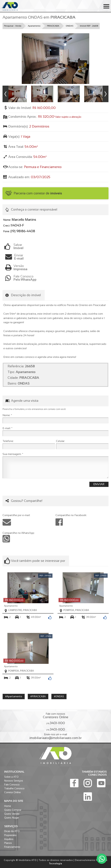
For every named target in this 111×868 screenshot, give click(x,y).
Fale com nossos (56, 716)
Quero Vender (12, 814)
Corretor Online (12, 792)
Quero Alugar (11, 818)
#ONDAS (59, 696)
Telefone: (8, 441)
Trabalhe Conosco (14, 788)
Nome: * (7, 415)
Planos (8, 843)
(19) (56, 723)
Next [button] (106, 94)
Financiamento (12, 847)
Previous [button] (5, 94)
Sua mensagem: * (13, 454)
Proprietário (10, 835)
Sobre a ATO (11, 777)
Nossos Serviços (14, 781)
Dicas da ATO (12, 831)
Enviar (61, 257)
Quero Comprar (13, 810)
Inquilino (9, 839)
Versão (61, 267)
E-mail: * (7, 428)
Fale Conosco (12, 785)
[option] (55, 59)
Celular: (60, 441)
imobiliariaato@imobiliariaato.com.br (55, 738)
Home (8, 806)
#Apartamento (14, 696)
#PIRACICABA (38, 696)
